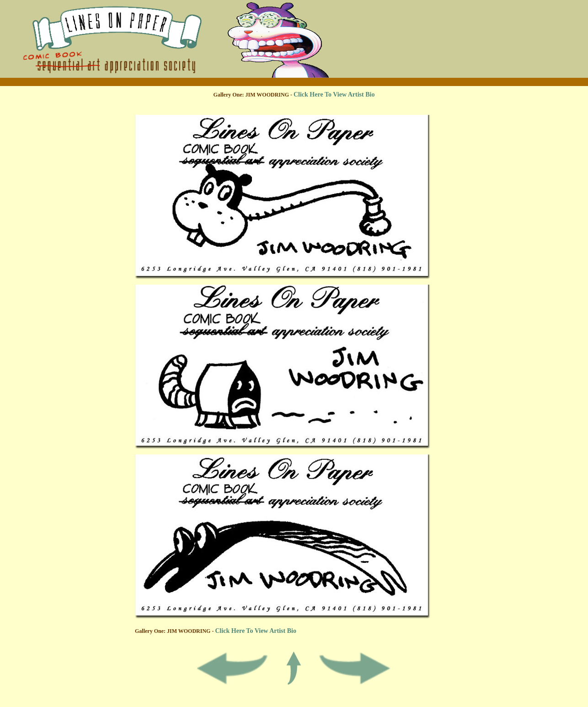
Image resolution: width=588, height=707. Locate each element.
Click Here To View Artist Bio (334, 94)
